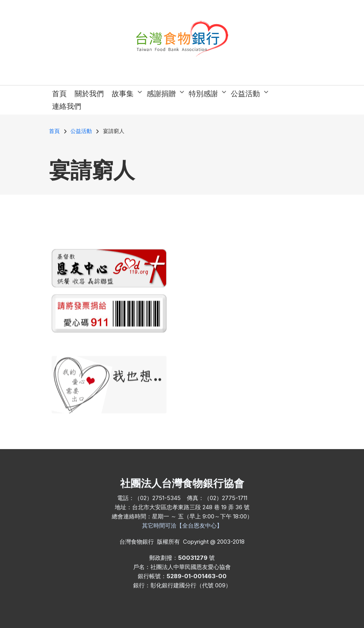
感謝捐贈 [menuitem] (164, 95)
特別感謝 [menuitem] (206, 95)
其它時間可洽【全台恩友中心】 (182, 526)
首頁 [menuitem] (59, 94)
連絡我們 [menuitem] (67, 106)
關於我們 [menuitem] (89, 94)
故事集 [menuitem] (125, 95)
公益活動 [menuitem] (248, 95)
